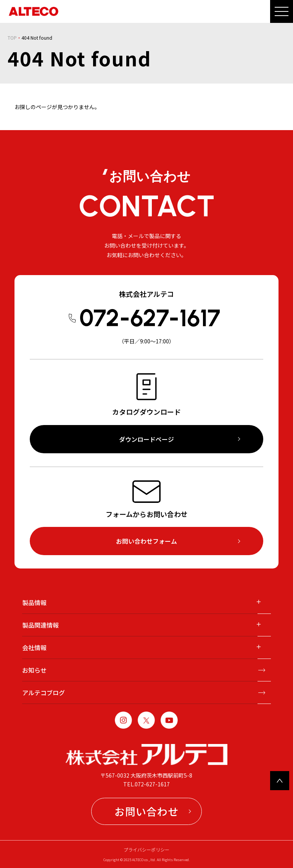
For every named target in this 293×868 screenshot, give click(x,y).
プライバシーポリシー (146, 849)
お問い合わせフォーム (146, 541)
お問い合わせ (146, 811)
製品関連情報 (40, 625)
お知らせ (34, 670)
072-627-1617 (150, 318)
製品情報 (34, 602)
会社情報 (34, 647)
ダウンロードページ (146, 439)
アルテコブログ (43, 692)
